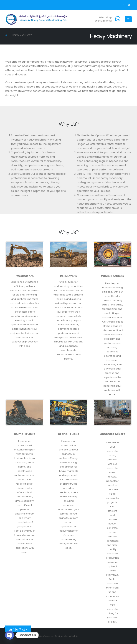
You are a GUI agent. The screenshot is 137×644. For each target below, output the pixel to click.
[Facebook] (123, 5)
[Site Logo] (37, 19)
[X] (129, 5)
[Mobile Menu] (128, 19)
